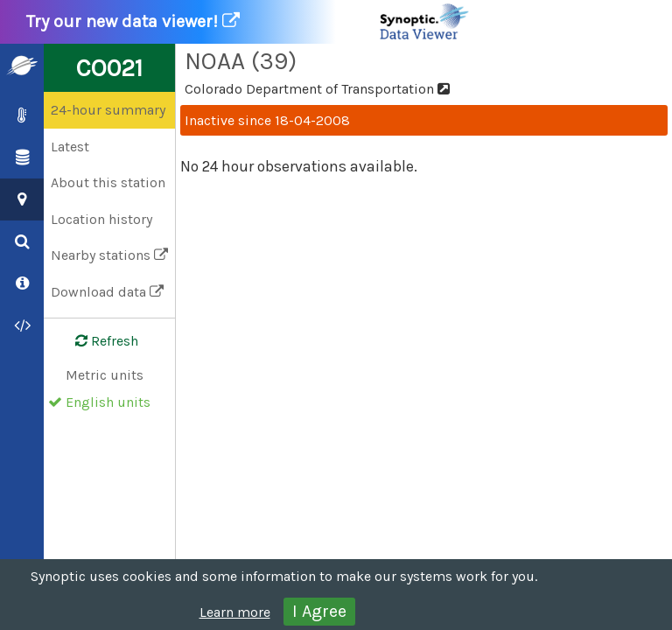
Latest (70, 147)
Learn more (235, 612)
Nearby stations (109, 255)
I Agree (319, 611)
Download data (107, 292)
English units (108, 402)
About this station (108, 182)
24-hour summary (108, 110)
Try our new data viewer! (248, 22)
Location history (101, 219)
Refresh (96, 341)
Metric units (105, 375)
